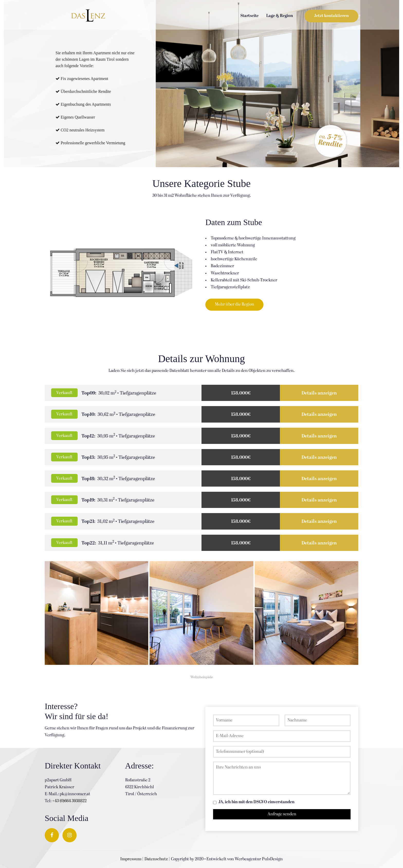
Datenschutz (156, 859)
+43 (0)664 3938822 (69, 801)
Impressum (131, 859)
